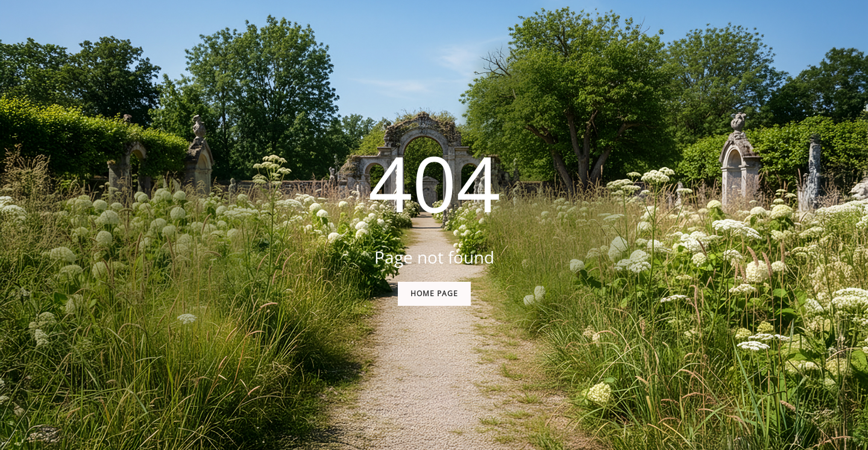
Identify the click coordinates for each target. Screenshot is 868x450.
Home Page (434, 293)
